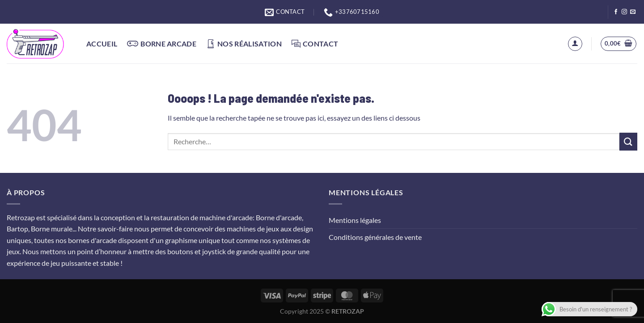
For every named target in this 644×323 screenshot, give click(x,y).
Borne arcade (162, 44)
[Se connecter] (575, 44)
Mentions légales (355, 220)
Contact (315, 44)
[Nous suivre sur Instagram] (624, 12)
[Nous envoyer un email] (633, 12)
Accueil (102, 44)
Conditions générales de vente (375, 237)
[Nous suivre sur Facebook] (616, 12)
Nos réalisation (244, 44)
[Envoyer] (628, 141)
